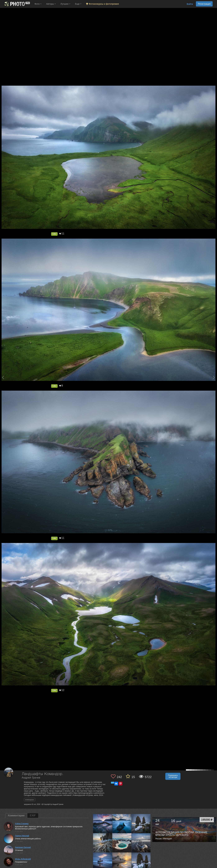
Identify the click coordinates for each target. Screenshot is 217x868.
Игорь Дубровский (23, 859)
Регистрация (204, 4)
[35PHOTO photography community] (17, 4)
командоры (30, 800)
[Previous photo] (3, 377)
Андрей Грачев (31, 778)
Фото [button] (38, 4)
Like (54, 234)
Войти (190, 4)
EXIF (33, 815)
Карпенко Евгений (23, 847)
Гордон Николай (22, 836)
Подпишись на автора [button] (173, 776)
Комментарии (16, 815)
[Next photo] (214, 377)
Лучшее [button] (65, 4)
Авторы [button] (51, 4)
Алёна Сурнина (22, 824)
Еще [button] (78, 4)
